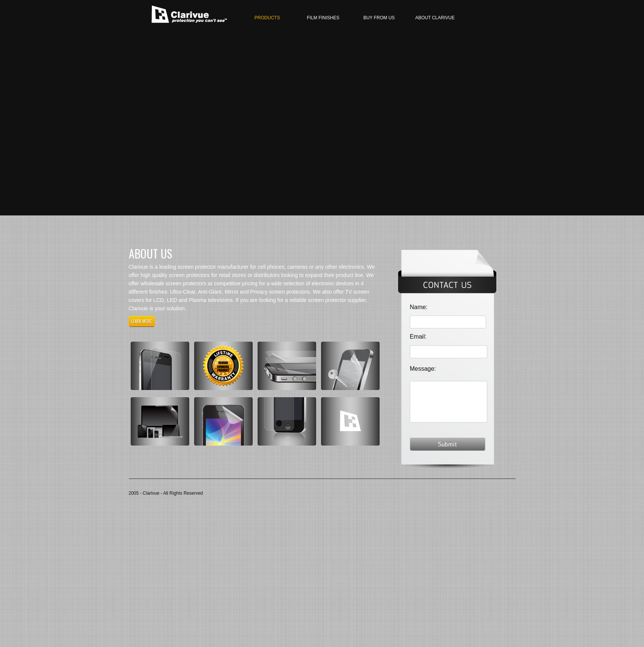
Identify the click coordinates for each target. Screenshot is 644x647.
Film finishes (323, 18)
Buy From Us (379, 18)
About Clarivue (435, 18)
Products (267, 18)
